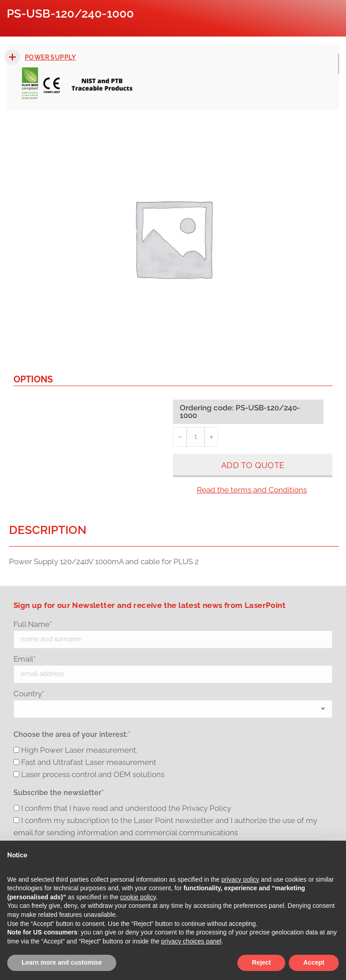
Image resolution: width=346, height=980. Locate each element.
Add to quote (253, 465)
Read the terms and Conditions (252, 490)
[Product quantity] (196, 437)
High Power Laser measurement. (79, 750)
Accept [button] (314, 962)
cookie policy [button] (138, 897)
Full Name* (33, 624)
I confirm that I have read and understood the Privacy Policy (126, 808)
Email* (25, 659)
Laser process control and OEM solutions (93, 774)
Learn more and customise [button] (62, 962)
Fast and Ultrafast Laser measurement (89, 762)
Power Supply (50, 57)
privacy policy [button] (240, 879)
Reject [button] (261, 962)
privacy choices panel (191, 941)
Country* (29, 694)
